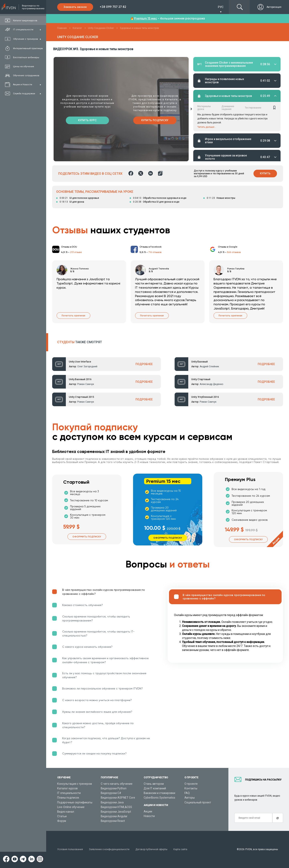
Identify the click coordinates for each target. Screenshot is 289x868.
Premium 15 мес (146, 18)
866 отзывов (234, 252)
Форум (62, 821)
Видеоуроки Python (114, 788)
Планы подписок (68, 798)
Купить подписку (155, 120)
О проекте (191, 784)
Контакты (191, 788)
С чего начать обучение (117, 784)
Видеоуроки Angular (114, 816)
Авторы (190, 798)
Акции (148, 811)
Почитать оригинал (73, 316)
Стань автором (154, 784)
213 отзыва (76, 252)
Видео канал (66, 812)
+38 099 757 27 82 (113, 7)
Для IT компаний (155, 788)
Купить (265, 173)
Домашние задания (228, 75)
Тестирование (253, 75)
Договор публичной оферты (151, 849)
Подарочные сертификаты (75, 802)
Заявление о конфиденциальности (109, 849)
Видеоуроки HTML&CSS (116, 807)
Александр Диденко (211, 384)
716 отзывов (155, 252)
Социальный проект (198, 802)
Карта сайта (180, 849)
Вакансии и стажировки (159, 793)
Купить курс (87, 120)
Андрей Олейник (209, 366)
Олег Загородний (87, 366)
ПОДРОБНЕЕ (144, 364)
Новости (149, 816)
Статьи (62, 816)
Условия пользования (70, 849)
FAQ (187, 793)
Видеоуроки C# (111, 793)
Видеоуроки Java (112, 802)
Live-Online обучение (71, 807)
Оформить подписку (87, 537)
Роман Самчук (86, 384)
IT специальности (69, 793)
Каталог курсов (67, 788)
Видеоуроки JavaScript (116, 812)
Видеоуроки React (113, 821)
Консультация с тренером (75, 784)
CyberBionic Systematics (159, 798)
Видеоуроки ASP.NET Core (118, 798)
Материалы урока (204, 75)
